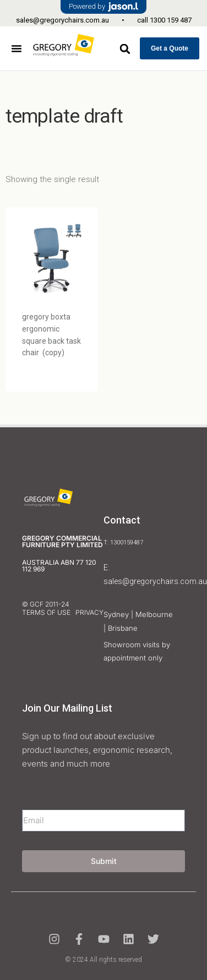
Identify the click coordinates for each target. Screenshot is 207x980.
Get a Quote (170, 48)
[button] (17, 48)
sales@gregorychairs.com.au (62, 20)
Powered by (103, 7)
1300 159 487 (171, 20)
